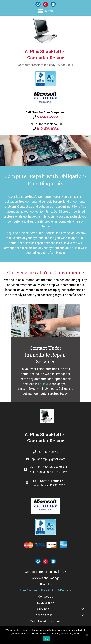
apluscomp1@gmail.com (48, 459)
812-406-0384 (48, 129)
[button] (38, 4)
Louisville (45, 384)
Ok (46, 639)
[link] (45, 572)
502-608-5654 (48, 117)
